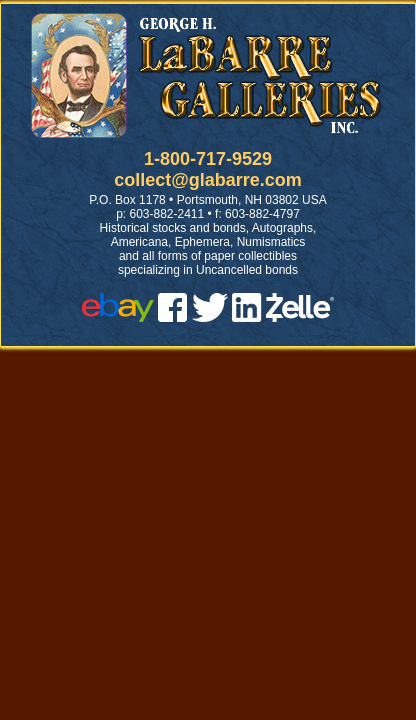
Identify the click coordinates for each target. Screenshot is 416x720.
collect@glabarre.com (208, 180)
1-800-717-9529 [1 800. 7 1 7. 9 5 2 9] (208, 159)
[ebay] (118, 316)
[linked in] (247, 316)
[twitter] (210, 316)
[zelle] (300, 316)
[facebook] (172, 316)
